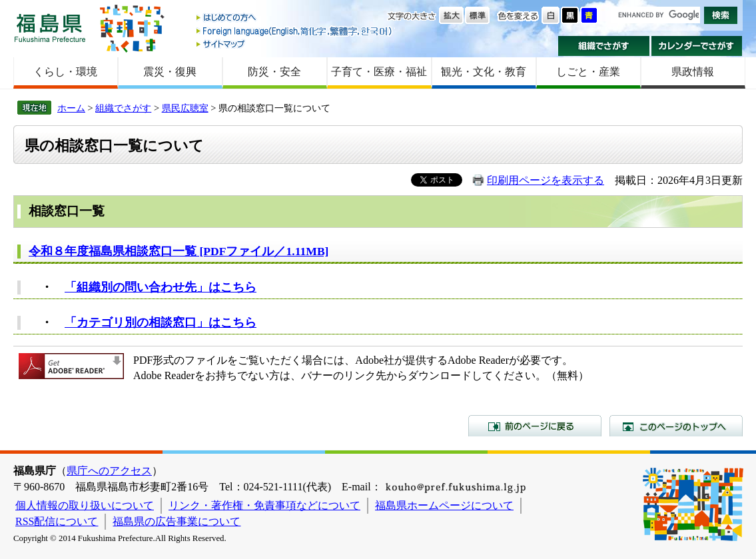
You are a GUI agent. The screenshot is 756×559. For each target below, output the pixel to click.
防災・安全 (274, 72)
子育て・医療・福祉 (379, 72)
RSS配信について (57, 521)
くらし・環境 (65, 72)
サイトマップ (295, 44)
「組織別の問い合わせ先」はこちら (161, 287)
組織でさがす (604, 46)
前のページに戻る (535, 426)
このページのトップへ (676, 426)
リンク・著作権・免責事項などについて (264, 505)
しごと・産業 (588, 72)
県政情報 (693, 72)
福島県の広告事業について (177, 521)
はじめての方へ (295, 18)
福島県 (50, 28)
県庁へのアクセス (109, 471)
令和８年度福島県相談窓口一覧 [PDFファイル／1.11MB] (179, 251)
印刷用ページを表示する (546, 180)
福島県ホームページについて (444, 505)
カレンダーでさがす (697, 46)
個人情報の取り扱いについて (85, 505)
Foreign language (295, 31)
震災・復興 (170, 72)
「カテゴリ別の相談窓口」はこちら (161, 322)
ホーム (71, 108)
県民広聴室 (185, 108)
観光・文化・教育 (484, 72)
